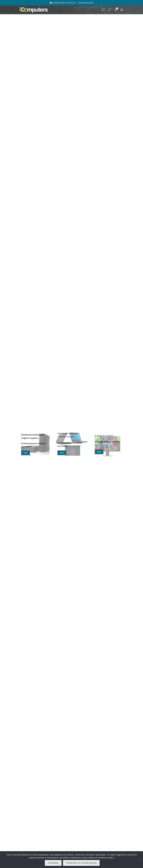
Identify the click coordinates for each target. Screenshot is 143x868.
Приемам (53, 863)
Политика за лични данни (81, 863)
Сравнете (111, 9)
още (26, 453)
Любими (104, 9)
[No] (139, 860)
